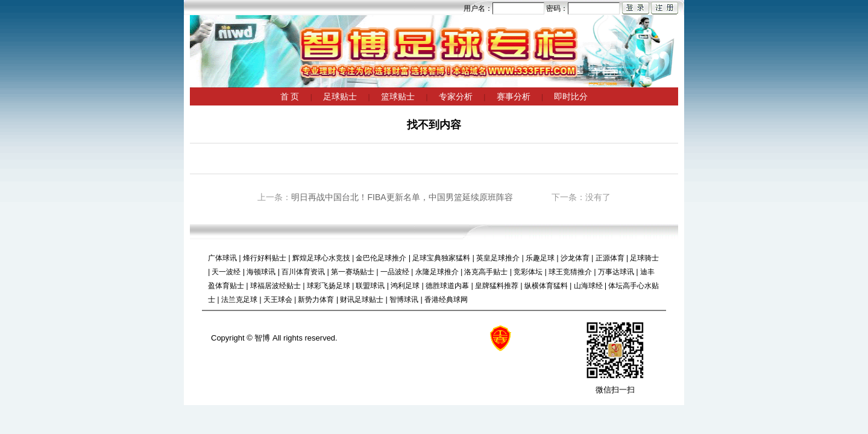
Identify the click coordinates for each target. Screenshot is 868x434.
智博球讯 (404, 300)
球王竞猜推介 (570, 272)
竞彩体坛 (528, 272)
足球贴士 (340, 96)
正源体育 (610, 258)
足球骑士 (644, 258)
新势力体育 (316, 300)
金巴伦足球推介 (381, 258)
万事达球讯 (616, 272)
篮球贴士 (398, 96)
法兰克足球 (239, 300)
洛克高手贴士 (486, 272)
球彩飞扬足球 (329, 286)
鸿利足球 (405, 286)
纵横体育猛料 (546, 286)
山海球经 (588, 286)
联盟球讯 (370, 286)
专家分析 (456, 96)
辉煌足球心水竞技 (321, 258)
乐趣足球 (540, 258)
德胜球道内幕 (447, 286)
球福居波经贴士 (275, 286)
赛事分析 (514, 96)
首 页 (290, 96)
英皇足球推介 (498, 258)
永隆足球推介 (437, 272)
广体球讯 (222, 258)
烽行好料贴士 (265, 258)
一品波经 (395, 272)
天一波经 (226, 272)
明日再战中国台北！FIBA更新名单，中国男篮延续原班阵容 (402, 197)
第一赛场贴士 (353, 272)
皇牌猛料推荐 (497, 286)
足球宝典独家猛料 (441, 258)
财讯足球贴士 (362, 300)
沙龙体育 (575, 258)
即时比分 (571, 96)
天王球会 (278, 300)
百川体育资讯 (303, 272)
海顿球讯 (261, 272)
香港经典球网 (446, 300)
